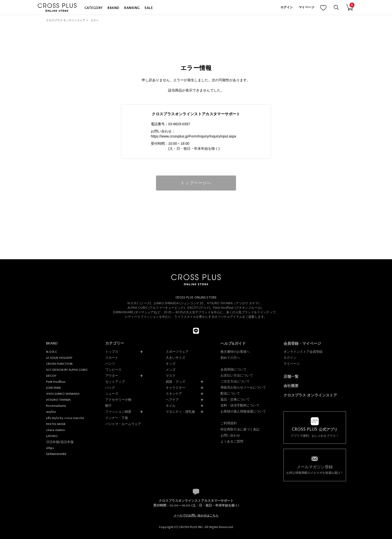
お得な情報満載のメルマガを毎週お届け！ (315, 469)
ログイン (287, 7)
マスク (171, 376)
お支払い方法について (237, 375)
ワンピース (113, 370)
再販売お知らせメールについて (243, 387)
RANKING (132, 8)
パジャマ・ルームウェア (123, 424)
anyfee (51, 412)
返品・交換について (235, 399)
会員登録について (233, 369)
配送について (230, 393)
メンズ (171, 370)
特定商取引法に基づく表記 (240, 429)
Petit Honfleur (56, 382)
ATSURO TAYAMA (58, 400)
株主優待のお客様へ (235, 352)
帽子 (108, 406)
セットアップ (115, 382)
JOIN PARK (53, 388)
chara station (55, 430)
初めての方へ (230, 358)
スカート (112, 358)
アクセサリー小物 (118, 400)
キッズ (171, 364)
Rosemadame (56, 406)
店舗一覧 (291, 376)
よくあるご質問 (232, 441)
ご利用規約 (229, 423)
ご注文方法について (235, 381)
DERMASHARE (56, 454)
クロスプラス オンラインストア (66, 20)
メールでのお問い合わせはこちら (196, 515)
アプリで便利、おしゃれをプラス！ (315, 432)
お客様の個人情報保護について (243, 411)
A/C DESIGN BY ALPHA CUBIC (67, 370)
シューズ (112, 394)
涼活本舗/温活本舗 (60, 442)
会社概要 (291, 386)
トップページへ (196, 183)
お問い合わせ (230, 435)
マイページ (306, 7)
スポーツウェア (177, 352)
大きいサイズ (175, 358)
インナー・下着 (117, 418)
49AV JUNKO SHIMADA (63, 394)
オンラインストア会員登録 (303, 352)
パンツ (110, 364)
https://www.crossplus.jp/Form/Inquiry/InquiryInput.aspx (193, 136)
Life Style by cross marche (65, 418)
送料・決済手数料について (240, 405)
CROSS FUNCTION (59, 364)
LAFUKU (52, 436)
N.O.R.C (51, 352)
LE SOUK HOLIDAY (59, 358)
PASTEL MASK (56, 424)
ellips (50, 448)
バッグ (110, 388)
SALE (149, 8)
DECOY (51, 376)
